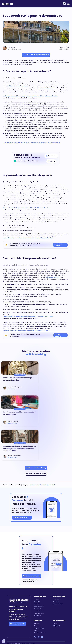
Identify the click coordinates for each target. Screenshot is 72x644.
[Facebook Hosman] (35, 637)
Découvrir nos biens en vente (36, 473)
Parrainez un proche (39, 613)
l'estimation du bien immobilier (32, 561)
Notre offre (37, 599)
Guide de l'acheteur (58, 604)
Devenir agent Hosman (40, 633)
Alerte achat (56, 601)
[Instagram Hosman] (39, 637)
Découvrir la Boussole (17, 624)
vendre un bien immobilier (31, 555)
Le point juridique (22, 485)
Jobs (35, 631)
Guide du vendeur (39, 606)
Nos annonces (56, 599)
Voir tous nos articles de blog (36, 468)
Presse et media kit (39, 628)
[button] (4, 641)
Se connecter (37, 616)
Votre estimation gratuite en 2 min (36, 55)
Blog (12, 485)
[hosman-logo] (7, 4)
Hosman (6, 485)
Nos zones (37, 604)
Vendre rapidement (39, 611)
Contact (55, 624)
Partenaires (37, 624)
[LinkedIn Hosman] (42, 637)
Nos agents (37, 601)
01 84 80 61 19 (56, 626)
